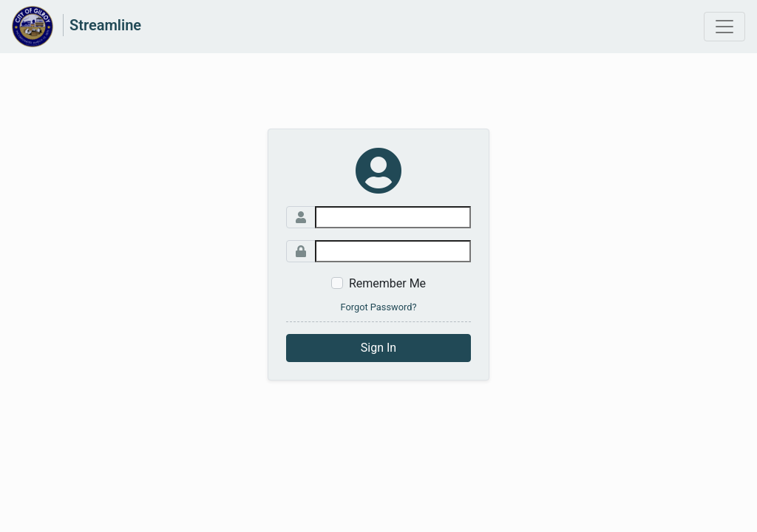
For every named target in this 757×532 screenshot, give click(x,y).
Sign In (378, 348)
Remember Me (387, 283)
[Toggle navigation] (724, 27)
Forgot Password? (379, 307)
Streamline (105, 25)
